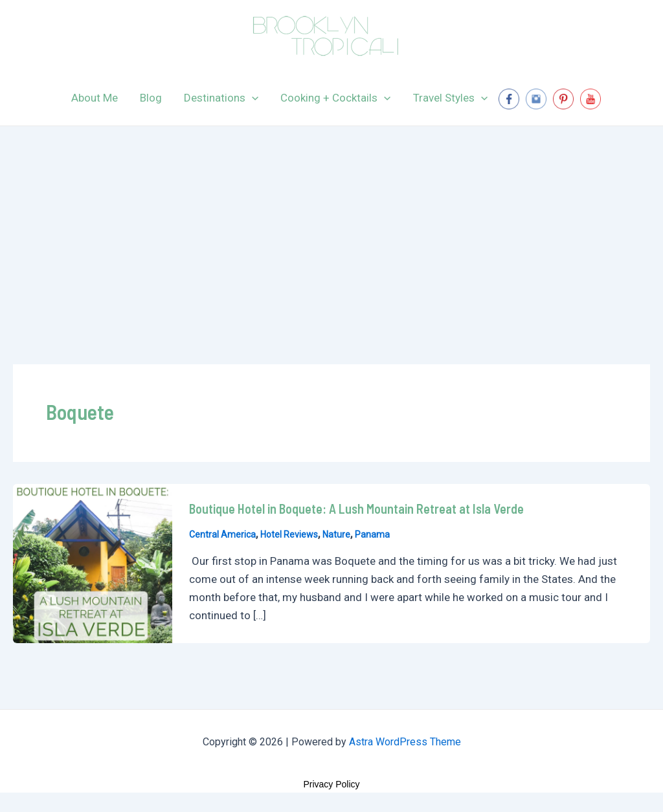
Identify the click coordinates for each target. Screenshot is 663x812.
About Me (95, 98)
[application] (252, 98)
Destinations (221, 98)
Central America (222, 534)
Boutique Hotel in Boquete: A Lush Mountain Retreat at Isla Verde (356, 509)
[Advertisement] (331, 223)
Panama (372, 534)
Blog (151, 98)
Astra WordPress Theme (405, 742)
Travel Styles (450, 98)
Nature (336, 534)
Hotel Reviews (289, 534)
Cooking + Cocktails (335, 98)
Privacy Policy (331, 784)
